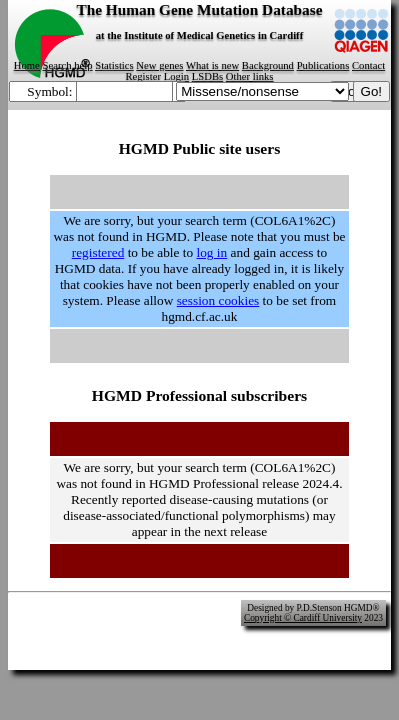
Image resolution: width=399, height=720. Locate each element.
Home (27, 65)
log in (211, 252)
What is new (212, 65)
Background (268, 65)
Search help (68, 65)
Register (143, 76)
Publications (323, 65)
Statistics (114, 65)
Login (176, 76)
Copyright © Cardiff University (303, 618)
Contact (368, 65)
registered (98, 252)
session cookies (218, 300)
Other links (250, 76)
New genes (159, 65)
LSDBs (207, 76)
